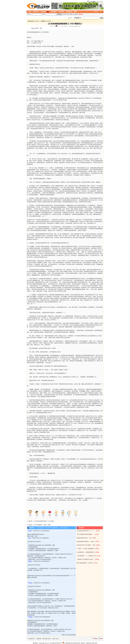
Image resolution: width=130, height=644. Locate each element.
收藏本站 (81, 14)
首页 (98, 2)
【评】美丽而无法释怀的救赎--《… (86, 534)
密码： (49, 14)
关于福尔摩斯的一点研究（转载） (42, 525)
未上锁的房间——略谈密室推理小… (86, 552)
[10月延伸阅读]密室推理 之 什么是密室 (44, 521)
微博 (75, 12)
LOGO (38, 6)
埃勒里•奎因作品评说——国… (84, 538)
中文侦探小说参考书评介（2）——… (86, 531)
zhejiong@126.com (44, 643)
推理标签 (69, 12)
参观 (71, 14)
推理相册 (54, 12)
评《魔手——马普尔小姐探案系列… (86, 549)
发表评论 (32, 639)
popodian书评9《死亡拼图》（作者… (86, 545)
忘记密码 (75, 14)
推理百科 (44, 12)
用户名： (35, 14)
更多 (41, 28)
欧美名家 (49, 21)
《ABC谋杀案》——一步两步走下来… (87, 556)
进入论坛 (55, 639)
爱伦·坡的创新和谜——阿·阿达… (85, 563)
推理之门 (37, 21)
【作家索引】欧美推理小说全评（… (86, 559)
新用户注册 (66, 14)
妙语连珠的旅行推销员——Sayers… (86, 541)
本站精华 (61, 12)
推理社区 (36, 12)
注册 (101, 2)
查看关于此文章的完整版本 (69, 635)
